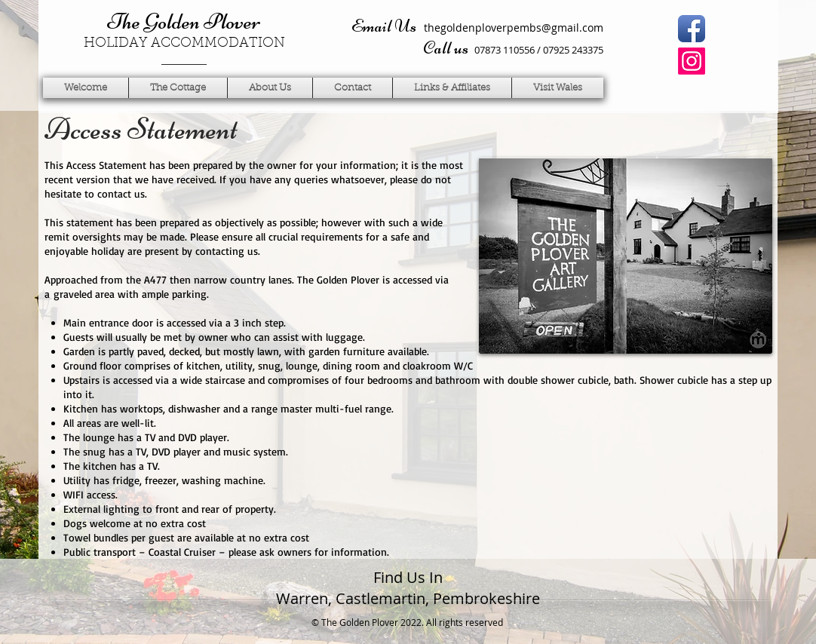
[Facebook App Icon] (692, 29)
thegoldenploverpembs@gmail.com (514, 28)
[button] (270, 88)
